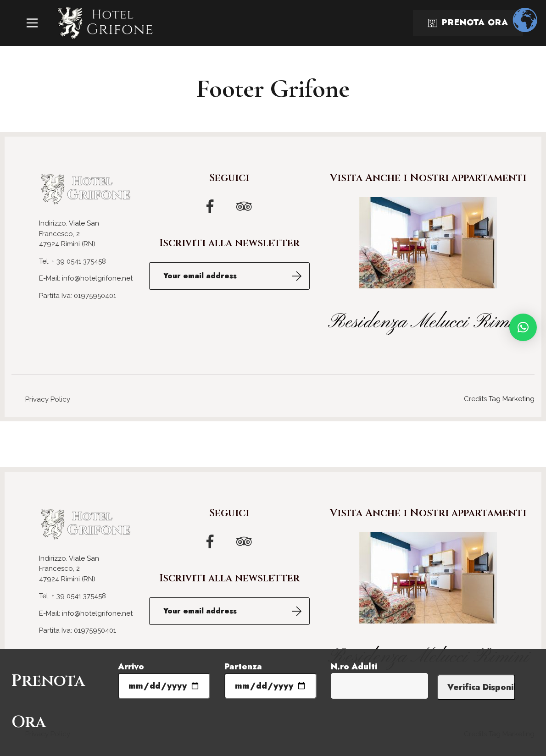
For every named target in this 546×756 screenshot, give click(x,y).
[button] (523, 327)
